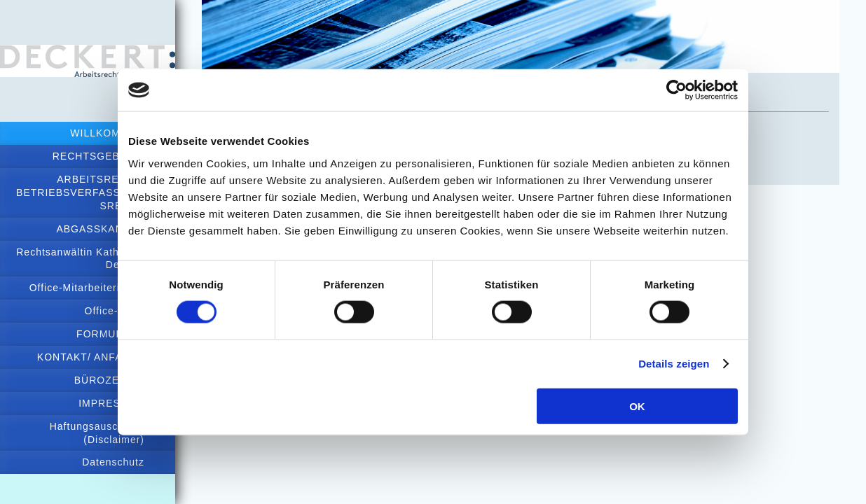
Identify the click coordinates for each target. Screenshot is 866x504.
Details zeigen (674, 364)
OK (637, 406)
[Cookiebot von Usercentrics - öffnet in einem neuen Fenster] (676, 90)
